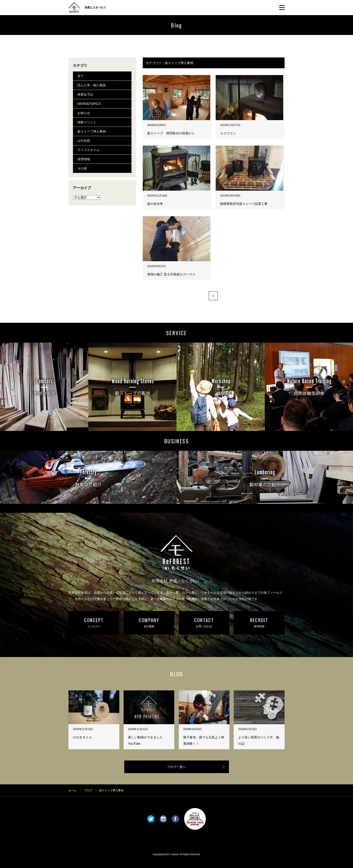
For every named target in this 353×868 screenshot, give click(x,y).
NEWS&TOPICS (89, 104)
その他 (82, 168)
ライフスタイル (88, 150)
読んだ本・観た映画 (92, 85)
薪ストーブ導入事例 (92, 131)
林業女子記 (85, 94)
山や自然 (84, 141)
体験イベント (87, 122)
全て (81, 76)
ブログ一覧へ (176, 767)
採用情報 (84, 159)
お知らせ (84, 113)
